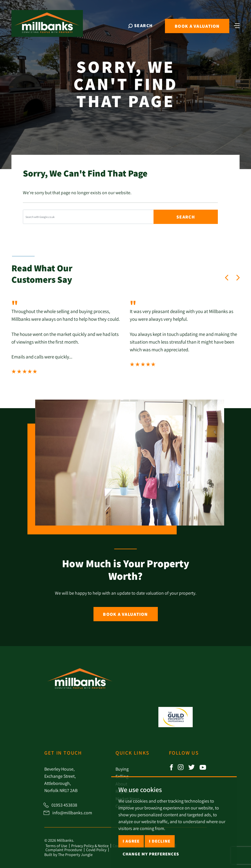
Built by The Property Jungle (68, 855)
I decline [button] (160, 841)
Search (186, 217)
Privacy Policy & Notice (90, 846)
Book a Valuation (125, 614)
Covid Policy (96, 850)
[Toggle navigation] (235, 27)
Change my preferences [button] (151, 854)
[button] (227, 278)
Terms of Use (56, 846)
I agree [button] (131, 841)
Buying (122, 769)
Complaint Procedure (64, 850)
